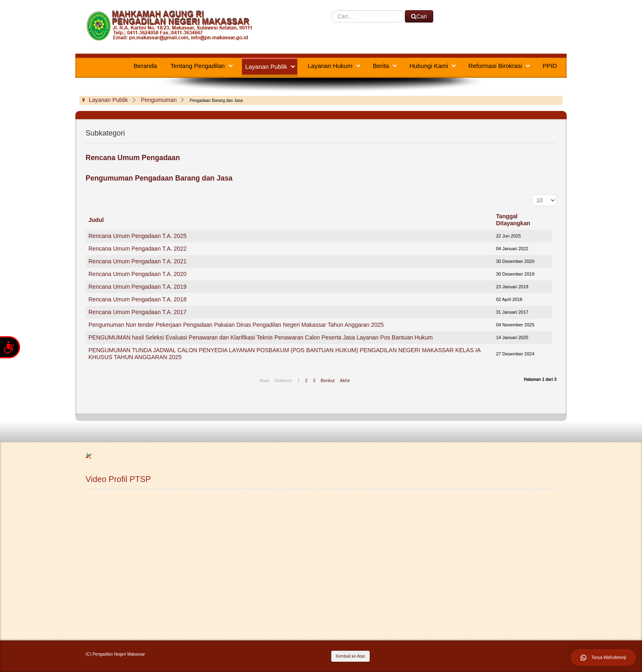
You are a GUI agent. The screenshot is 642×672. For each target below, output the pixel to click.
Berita (381, 66)
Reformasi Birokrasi (495, 66)
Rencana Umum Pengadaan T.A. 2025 (137, 236)
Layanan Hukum (330, 66)
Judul (96, 220)
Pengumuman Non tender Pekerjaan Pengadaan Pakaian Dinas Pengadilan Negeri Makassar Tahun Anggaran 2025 (236, 325)
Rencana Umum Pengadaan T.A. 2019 (137, 287)
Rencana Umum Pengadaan (133, 158)
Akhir (345, 380)
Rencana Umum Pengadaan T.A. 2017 (137, 312)
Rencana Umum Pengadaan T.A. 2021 (137, 261)
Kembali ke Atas (350, 656)
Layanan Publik (266, 67)
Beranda (146, 66)
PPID (550, 66)
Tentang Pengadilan (198, 66)
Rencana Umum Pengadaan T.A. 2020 (137, 274)
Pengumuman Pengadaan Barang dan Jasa (159, 178)
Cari (331, 10)
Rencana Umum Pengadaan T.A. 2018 (137, 299)
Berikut (328, 380)
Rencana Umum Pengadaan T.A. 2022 (137, 249)
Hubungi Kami (429, 66)
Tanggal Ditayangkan (513, 220)
